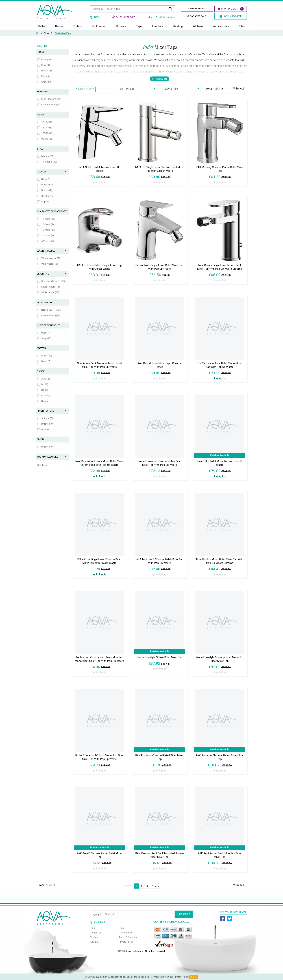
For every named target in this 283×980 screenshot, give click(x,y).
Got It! (194, 977)
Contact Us (96, 936)
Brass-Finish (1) (49, 188)
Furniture (158, 28)
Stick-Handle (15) (50, 296)
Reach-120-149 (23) (51, 313)
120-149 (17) (48, 126)
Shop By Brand (197, 9)
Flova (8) (46, 80)
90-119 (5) (47, 142)
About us (95, 945)
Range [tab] (41, 375)
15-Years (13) (48, 234)
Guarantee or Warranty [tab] (52, 215)
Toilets (78, 28)
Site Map (95, 941)
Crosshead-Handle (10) (53, 285)
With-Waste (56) (50, 267)
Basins (59, 28)
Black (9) (46, 183)
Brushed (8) (47, 427)
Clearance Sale (197, 16)
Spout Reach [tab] (44, 306)
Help (121, 932)
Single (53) (47, 342)
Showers (121, 28)
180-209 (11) (48, 137)
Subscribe (184, 918)
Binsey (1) (46, 405)
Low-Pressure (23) (51, 108)
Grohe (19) (47, 85)
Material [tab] (42, 352)
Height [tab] (41, 118)
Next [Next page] (154, 890)
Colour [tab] (41, 175)
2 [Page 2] (142, 890)
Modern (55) (48, 160)
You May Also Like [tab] (47, 460)
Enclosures (99, 28)
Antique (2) (47, 422)
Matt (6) (45, 433)
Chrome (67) (48, 200)
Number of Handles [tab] (49, 329)
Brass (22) (47, 359)
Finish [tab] (40, 443)
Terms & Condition (129, 941)
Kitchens (198, 28)
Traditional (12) (49, 165)
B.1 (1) (45, 388)
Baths (42, 28)
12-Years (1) (48, 228)
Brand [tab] (41, 56)
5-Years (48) (48, 245)
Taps (139, 28)
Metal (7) (46, 365)
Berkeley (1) (47, 399)
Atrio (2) (46, 382)
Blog (92, 932)
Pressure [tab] (42, 95)
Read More (161, 83)
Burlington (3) (48, 63)
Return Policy (126, 936)
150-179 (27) (48, 131)
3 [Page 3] (147, 890)
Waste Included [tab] (46, 254)
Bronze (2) (47, 194)
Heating (178, 28)
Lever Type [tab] (43, 277)
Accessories (221, 28)
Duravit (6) (47, 74)
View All (239, 92)
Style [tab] (40, 152)
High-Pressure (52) (51, 103)
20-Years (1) (48, 239)
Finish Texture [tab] (45, 414)
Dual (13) (46, 336)
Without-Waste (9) (51, 262)
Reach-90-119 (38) (51, 319)
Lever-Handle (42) (51, 290)
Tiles (242, 28)
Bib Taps (42, 469)
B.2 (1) (45, 393)
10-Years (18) (48, 222)
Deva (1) (46, 69)
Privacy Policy (126, 945)
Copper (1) (47, 205)
